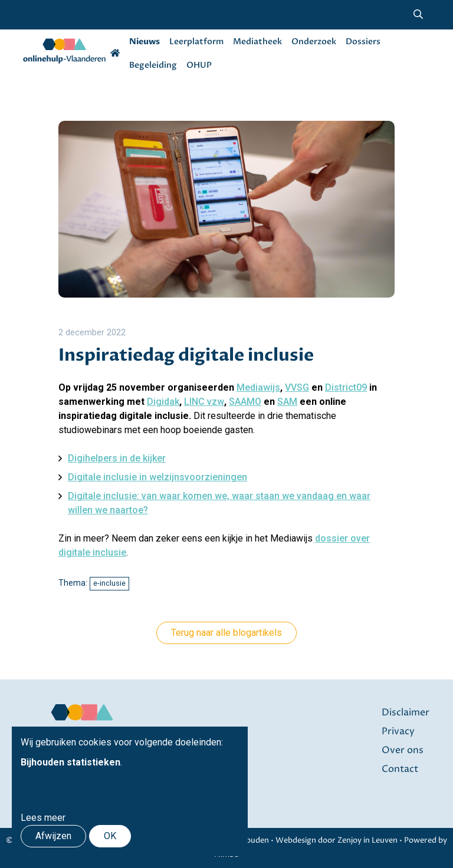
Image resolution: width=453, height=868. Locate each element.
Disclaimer (406, 712)
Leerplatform (196, 42)
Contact (400, 769)
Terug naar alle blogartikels (226, 633)
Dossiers (363, 42)
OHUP (199, 65)
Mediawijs (258, 387)
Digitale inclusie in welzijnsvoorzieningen (157, 477)
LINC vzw (204, 402)
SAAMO (245, 402)
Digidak (163, 402)
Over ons (403, 750)
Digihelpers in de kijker (117, 458)
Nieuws (145, 42)
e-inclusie (109, 583)
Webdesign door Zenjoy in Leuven (337, 841)
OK (110, 836)
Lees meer (43, 818)
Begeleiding (153, 65)
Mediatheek (257, 42)
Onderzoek (314, 42)
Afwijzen (53, 836)
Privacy (398, 731)
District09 (346, 387)
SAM (287, 402)
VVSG (297, 387)
